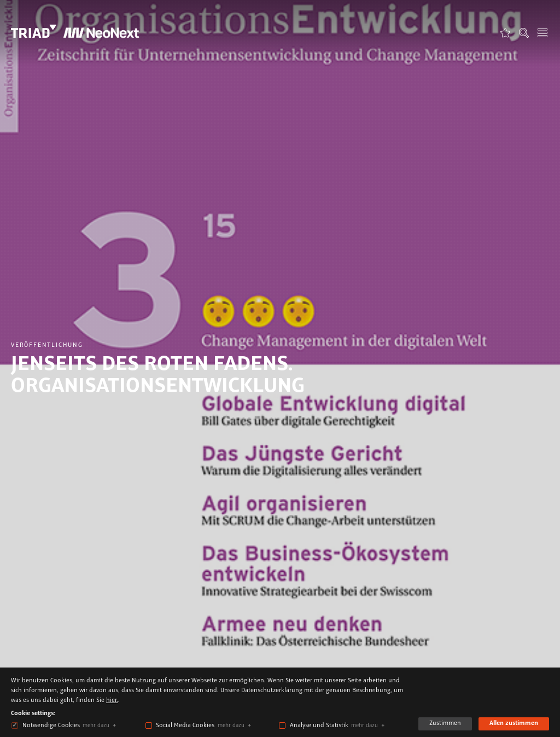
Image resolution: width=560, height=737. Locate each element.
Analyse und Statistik (319, 726)
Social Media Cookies (185, 726)
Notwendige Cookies (51, 726)
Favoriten (505, 33)
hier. (112, 700)
